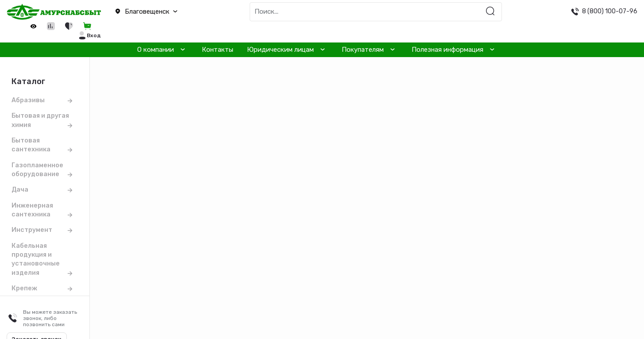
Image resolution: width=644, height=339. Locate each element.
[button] (161, 12)
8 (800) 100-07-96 (610, 11)
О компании (156, 50)
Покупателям (363, 50)
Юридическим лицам (280, 50)
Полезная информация (447, 50)
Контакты (218, 50)
